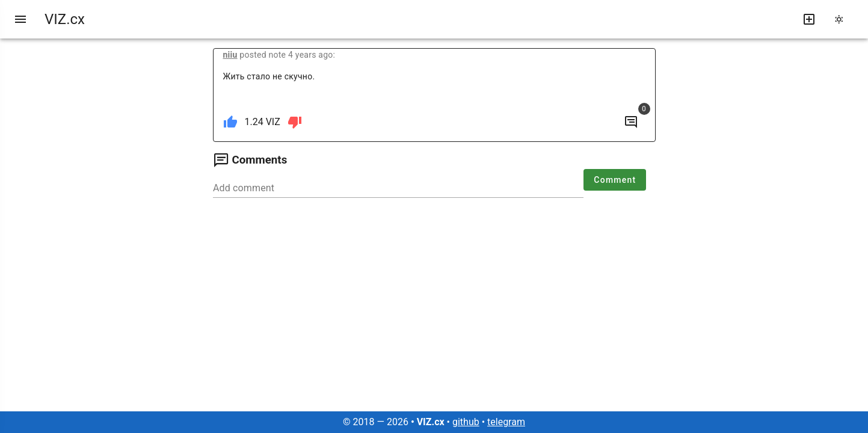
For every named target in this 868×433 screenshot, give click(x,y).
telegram (506, 422)
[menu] (20, 19)
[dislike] (295, 122)
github (466, 422)
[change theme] (843, 19)
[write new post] (809, 19)
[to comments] (631, 122)
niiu (230, 55)
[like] (230, 122)
